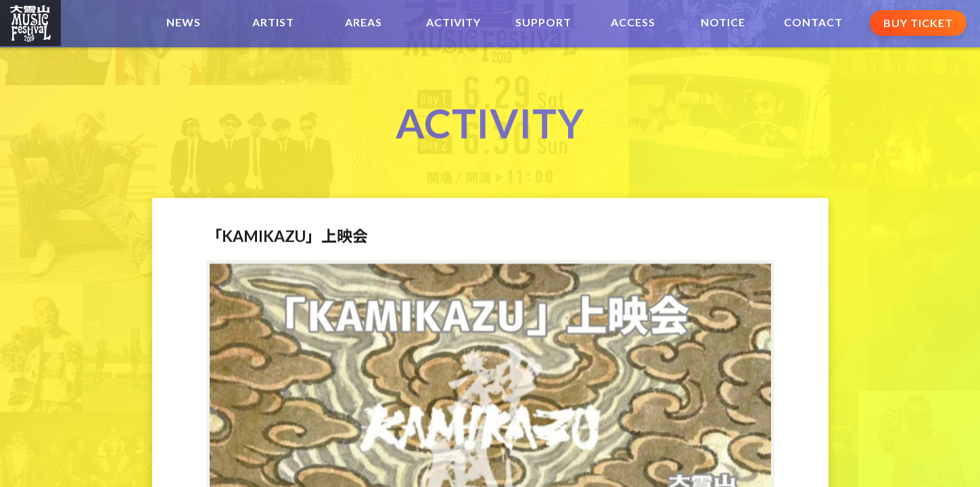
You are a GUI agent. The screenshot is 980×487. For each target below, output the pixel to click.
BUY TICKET (918, 23)
